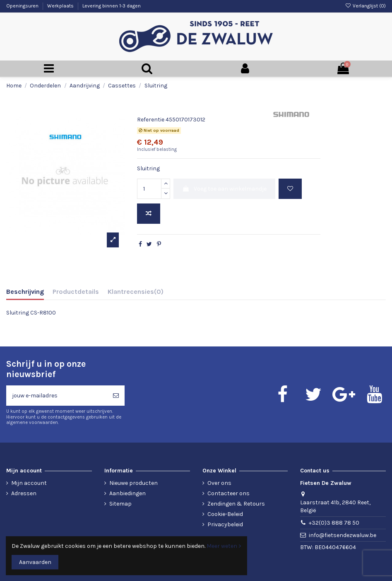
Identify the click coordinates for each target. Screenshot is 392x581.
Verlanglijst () (366, 6)
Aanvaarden (35, 562)
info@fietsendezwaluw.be (343, 535)
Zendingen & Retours (236, 504)
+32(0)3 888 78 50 (334, 523)
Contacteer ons (228, 493)
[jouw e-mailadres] (57, 396)
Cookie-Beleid (225, 514)
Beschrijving (25, 292)
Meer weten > (224, 546)
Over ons (219, 483)
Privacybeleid (225, 524)
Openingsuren (23, 6)
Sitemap (120, 504)
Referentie (151, 120)
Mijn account (29, 483)
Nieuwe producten (133, 483)
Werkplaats (61, 6)
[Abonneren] (116, 396)
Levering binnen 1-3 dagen (112, 6)
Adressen (24, 493)
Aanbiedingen (127, 493)
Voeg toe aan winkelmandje (224, 189)
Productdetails (76, 292)
